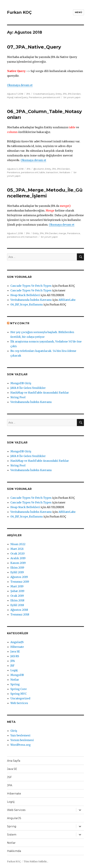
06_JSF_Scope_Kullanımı (27, 304)
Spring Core (19, 689)
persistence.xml (51, 97)
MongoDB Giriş (21, 383)
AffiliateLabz (67, 300)
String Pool (18, 397)
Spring (15, 684)
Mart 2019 (17, 586)
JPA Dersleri (74, 94)
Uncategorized (20, 698)
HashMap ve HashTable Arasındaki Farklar (40, 393)
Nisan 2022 (18, 544)
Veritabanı (65, 172)
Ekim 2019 (17, 568)
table (42, 172)
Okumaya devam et (20, 85)
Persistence (35, 97)
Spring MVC (19, 694)
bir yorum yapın (72, 97)
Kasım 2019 (18, 563)
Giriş (14, 731)
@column (39, 169)
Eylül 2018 (17, 605)
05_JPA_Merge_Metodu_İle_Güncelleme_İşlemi (45, 193)
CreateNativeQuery (44, 94)
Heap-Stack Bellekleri (25, 295)
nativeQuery (21, 97)
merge (62, 233)
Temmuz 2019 (20, 582)
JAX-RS (15, 656)
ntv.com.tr (20, 323)
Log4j (14, 670)
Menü (78, 12)
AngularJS (17, 642)
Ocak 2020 (18, 553)
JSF (12, 666)
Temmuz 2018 (20, 614)
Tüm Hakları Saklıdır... (36, 862)
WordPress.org (20, 745)
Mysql (10, 97)
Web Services (19, 703)
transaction (52, 172)
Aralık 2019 (18, 558)
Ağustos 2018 (19, 610)
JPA (28, 94)
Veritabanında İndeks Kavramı (31, 300)
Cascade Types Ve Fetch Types (31, 286)
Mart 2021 (17, 549)
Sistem (12, 835)
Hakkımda (14, 851)
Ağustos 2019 (19, 577)
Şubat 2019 (17, 591)
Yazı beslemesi (20, 735)
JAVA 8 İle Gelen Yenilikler (28, 388)
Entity (59, 94)
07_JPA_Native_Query (34, 47)
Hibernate (17, 647)
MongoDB (17, 675)
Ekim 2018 (17, 600)
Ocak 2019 (17, 596)
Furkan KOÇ (19, 12)
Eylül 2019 (17, 572)
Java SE (15, 651)
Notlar (15, 680)
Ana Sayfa (14, 761)
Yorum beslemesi (22, 740)
